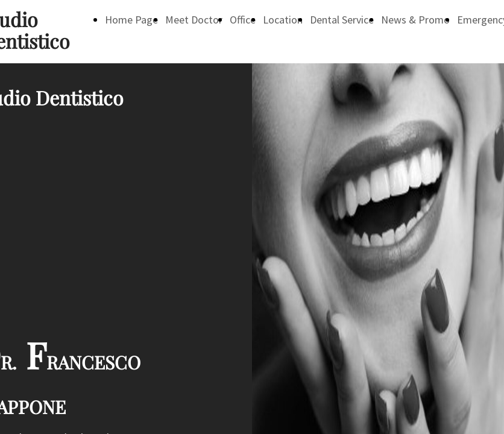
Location (283, 20)
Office (243, 20)
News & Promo (415, 20)
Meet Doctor (194, 20)
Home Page (131, 20)
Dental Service (342, 20)
